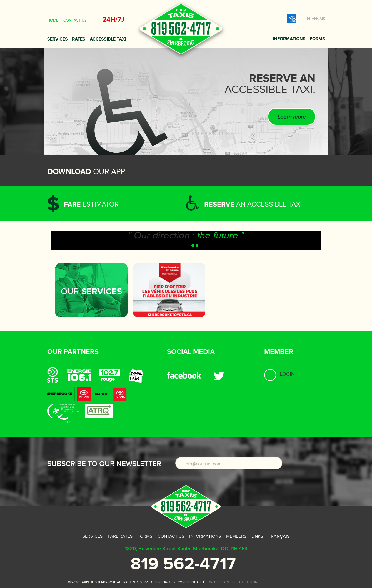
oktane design (245, 582)
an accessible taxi (253, 204)
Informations (289, 39)
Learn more (292, 117)
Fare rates (120, 537)
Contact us (75, 21)
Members (236, 537)
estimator (91, 204)
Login (287, 374)
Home (53, 21)
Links (257, 537)
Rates (79, 39)
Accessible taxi (108, 39)
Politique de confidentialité (180, 582)
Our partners (73, 352)
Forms (317, 39)
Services (58, 39)
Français (316, 19)
